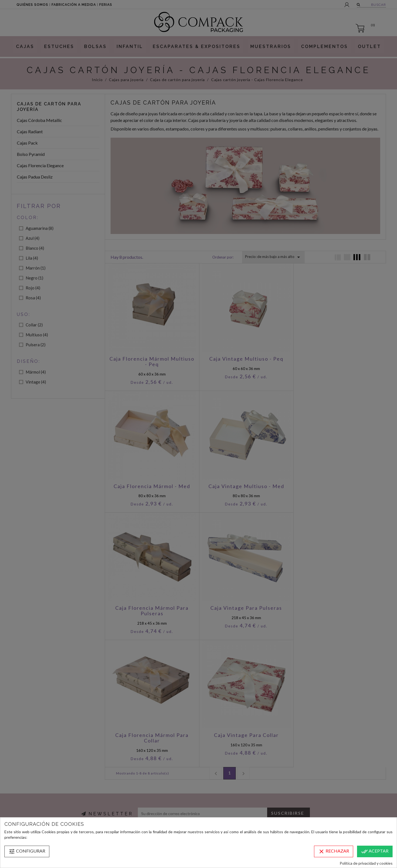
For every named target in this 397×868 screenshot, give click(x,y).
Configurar (27, 851)
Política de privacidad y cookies (366, 863)
